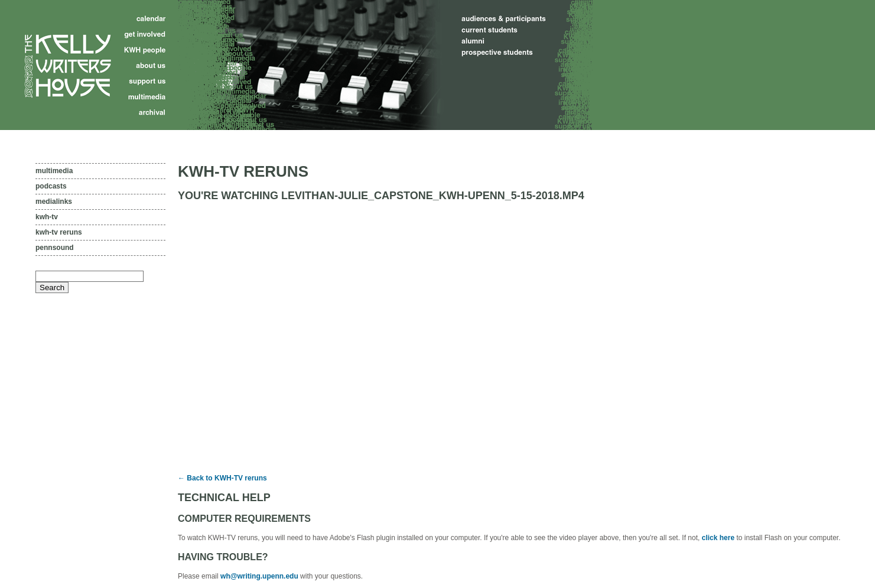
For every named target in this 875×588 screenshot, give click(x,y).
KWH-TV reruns (59, 232)
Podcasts (51, 186)
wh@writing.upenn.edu (259, 576)
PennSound (55, 248)
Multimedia (54, 171)
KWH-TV (47, 217)
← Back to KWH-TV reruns (222, 478)
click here (718, 538)
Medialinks (54, 202)
